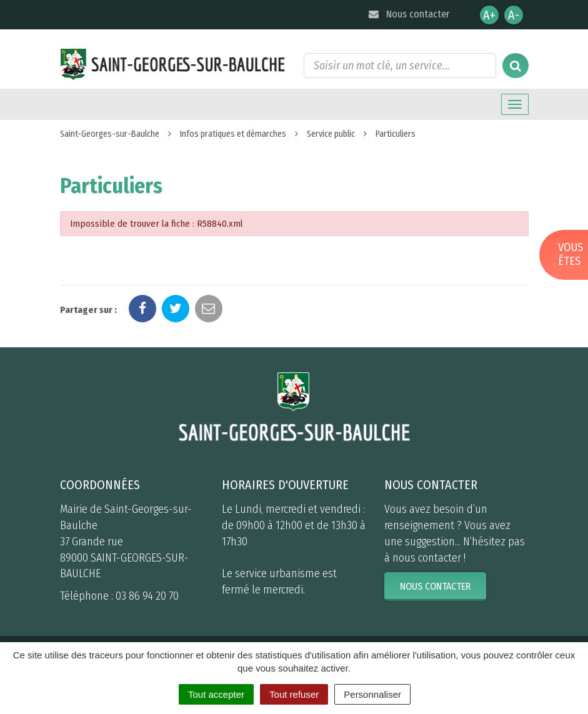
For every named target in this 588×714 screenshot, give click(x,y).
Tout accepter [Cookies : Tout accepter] (216, 694)
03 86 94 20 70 (147, 596)
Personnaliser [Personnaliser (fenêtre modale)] (372, 694)
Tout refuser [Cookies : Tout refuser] (294, 694)
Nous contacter (408, 14)
